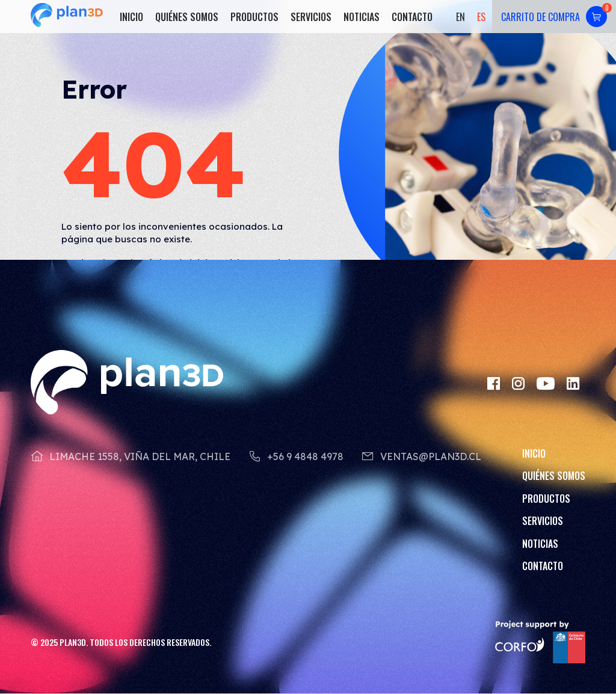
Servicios (311, 17)
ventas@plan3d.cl (421, 456)
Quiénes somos (187, 17)
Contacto (412, 17)
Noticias (362, 17)
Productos (254, 17)
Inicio (131, 17)
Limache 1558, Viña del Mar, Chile (131, 456)
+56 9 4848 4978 (296, 456)
